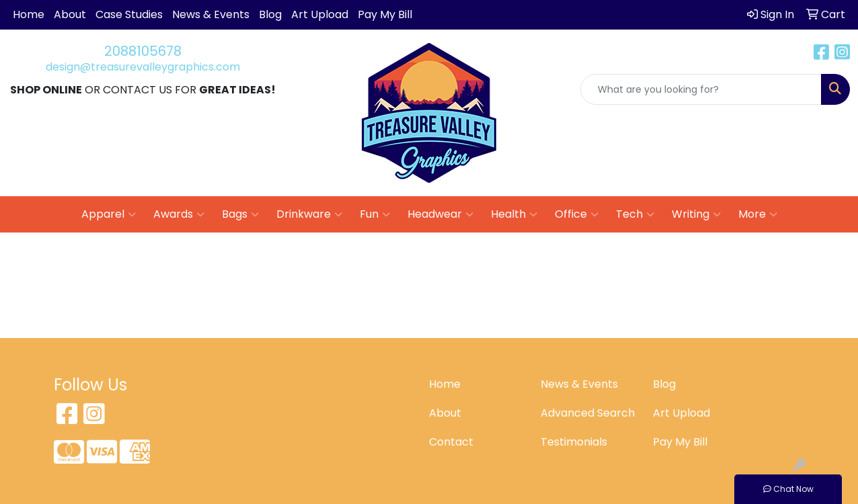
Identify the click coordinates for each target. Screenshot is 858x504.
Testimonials (574, 442)
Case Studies (129, 14)
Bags (240, 214)
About (70, 14)
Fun (375, 214)
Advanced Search (588, 413)
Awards (179, 214)
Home (29, 14)
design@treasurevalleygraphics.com (143, 67)
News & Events (211, 14)
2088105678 (143, 51)
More (758, 214)
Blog (270, 14)
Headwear (440, 214)
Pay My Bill (385, 14)
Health (514, 214)
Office (577, 214)
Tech (635, 214)
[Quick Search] (701, 89)
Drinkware (309, 214)
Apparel (109, 214)
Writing (696, 214)
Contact (451, 442)
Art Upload (320, 14)
